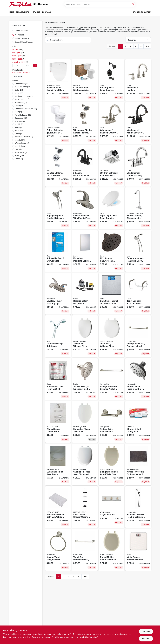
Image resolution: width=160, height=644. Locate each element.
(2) (19, 159)
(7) (20, 121)
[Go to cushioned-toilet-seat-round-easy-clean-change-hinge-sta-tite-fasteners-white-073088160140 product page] (58, 464)
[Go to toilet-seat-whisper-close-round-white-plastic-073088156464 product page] (112, 336)
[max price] (28, 66)
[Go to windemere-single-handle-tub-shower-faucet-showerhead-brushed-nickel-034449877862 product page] (85, 123)
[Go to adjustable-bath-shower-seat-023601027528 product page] (58, 251)
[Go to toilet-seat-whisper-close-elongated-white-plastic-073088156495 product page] (85, 336)
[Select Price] (35, 66)
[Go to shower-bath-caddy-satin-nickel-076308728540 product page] (138, 422)
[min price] (17, 66)
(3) (21, 146)
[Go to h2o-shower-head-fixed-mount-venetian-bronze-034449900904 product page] (112, 251)
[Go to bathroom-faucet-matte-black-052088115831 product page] (85, 166)
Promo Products (21, 31)
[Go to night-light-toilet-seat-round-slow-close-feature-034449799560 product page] (112, 208)
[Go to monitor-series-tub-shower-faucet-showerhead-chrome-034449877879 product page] (58, 166)
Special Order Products (24, 42)
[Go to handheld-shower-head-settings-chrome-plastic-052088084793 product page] (138, 507)
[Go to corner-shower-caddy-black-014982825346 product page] (85, 507)
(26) (24, 96)
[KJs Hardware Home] (20, 4)
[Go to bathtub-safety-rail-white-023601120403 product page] (85, 294)
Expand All (26, 73)
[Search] (133, 4)
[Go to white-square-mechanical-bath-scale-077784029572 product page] (138, 550)
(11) (20, 112)
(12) (26, 109)
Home (11, 12)
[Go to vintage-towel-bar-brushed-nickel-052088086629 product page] (138, 336)
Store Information (142, 12)
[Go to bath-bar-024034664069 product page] (112, 507)
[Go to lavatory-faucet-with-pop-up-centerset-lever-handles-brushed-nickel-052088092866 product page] (58, 294)
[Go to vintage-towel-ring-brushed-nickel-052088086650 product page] (58, 550)
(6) (19, 124)
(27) (19, 90)
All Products (20, 35)
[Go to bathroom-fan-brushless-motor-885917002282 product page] (112, 166)
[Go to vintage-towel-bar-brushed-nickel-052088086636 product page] (112, 379)
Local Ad (46, 12)
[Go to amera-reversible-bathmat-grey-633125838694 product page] (138, 464)
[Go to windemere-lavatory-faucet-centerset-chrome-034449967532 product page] (138, 166)
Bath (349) (18, 76)
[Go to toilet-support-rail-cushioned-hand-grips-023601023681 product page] (138, 294)
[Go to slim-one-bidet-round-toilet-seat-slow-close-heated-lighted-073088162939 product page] (58, 80)
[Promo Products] (13, 30)
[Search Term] (100, 4)
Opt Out (146, 639)
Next (147, 46)
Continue (146, 631)
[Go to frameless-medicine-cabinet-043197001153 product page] (85, 251)
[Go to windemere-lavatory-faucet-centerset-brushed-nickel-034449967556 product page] (112, 123)
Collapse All (17, 73)
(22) (23, 99)
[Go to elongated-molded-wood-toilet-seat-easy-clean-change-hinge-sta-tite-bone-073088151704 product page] (112, 464)
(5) (19, 127)
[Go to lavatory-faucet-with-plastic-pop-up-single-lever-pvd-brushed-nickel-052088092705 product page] (85, 208)
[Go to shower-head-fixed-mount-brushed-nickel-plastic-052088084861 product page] (138, 379)
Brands (36, 12)
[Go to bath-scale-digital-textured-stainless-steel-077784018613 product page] (112, 294)
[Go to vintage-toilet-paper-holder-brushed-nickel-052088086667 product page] (112, 422)
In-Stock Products (22, 38)
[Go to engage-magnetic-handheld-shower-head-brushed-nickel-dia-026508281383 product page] (58, 208)
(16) (21, 102)
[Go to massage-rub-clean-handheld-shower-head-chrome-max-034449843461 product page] (58, 336)
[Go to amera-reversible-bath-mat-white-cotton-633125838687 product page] (58, 507)
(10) (21, 118)
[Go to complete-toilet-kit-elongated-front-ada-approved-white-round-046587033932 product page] (85, 80)
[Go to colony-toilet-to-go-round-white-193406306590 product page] (58, 123)
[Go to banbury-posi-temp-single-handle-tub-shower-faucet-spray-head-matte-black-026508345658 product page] (112, 80)
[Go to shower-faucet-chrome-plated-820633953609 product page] (138, 208)
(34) (23, 87)
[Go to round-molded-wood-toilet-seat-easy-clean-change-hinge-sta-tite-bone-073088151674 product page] (112, 550)
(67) (22, 84)
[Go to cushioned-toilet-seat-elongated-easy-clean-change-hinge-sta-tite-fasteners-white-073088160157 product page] (85, 464)
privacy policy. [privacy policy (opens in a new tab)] (24, 637)
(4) (24, 137)
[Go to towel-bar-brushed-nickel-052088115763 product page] (85, 550)
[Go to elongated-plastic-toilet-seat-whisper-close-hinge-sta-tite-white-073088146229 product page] (85, 422)
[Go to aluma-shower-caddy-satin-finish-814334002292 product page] (58, 422)
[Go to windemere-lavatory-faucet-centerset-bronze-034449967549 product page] (138, 123)
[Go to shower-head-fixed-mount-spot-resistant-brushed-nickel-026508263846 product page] (85, 379)
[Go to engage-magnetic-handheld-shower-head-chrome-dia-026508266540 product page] (138, 251)
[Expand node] (13, 76)
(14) (19, 106)
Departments (22, 12)
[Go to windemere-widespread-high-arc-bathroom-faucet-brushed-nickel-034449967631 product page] (138, 80)
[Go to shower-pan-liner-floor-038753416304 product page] (58, 379)
